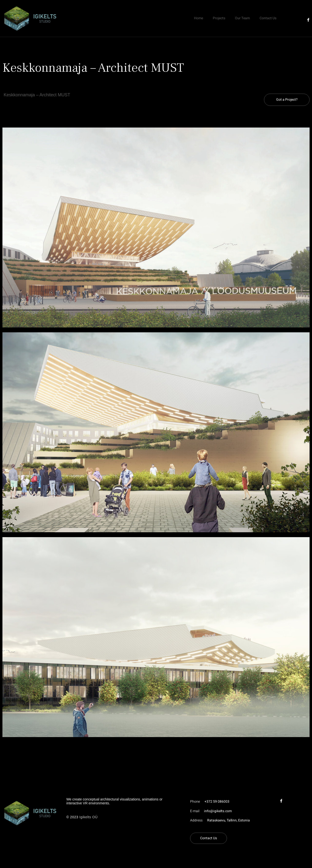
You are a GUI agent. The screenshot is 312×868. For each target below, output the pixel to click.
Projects (219, 18)
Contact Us (268, 18)
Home (199, 18)
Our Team (242, 18)
